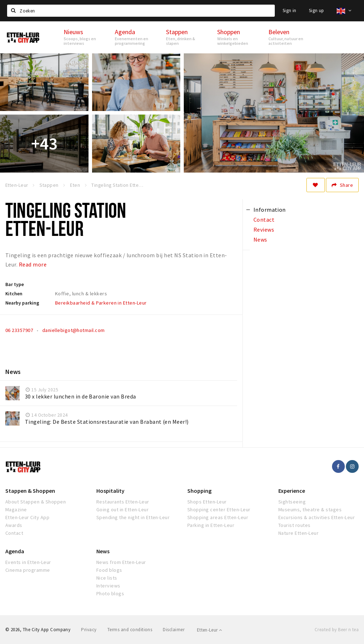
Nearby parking (22, 303)
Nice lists (107, 578)
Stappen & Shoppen (30, 491)
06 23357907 (19, 330)
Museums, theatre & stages (310, 510)
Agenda (15, 551)
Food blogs (109, 570)
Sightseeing (292, 502)
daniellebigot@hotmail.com (74, 330)
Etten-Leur (210, 630)
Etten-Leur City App (27, 517)
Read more (33, 264)
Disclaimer (174, 630)
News (103, 551)
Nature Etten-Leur (298, 533)
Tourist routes (295, 525)
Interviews (108, 586)
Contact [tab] (264, 220)
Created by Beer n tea (337, 630)
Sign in (290, 10)
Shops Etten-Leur (207, 502)
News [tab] (260, 239)
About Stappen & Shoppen (36, 502)
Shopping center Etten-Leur (219, 510)
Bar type (15, 284)
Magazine (16, 510)
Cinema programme (28, 570)
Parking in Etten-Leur (211, 525)
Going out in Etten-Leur (122, 510)
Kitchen (14, 294)
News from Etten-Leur (121, 562)
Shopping (199, 491)
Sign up (317, 10)
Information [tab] (270, 210)
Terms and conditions (130, 630)
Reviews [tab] (264, 229)
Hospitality (110, 491)
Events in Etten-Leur (28, 562)
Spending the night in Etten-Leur (133, 517)
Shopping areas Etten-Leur (218, 517)
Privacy (89, 630)
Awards (14, 525)
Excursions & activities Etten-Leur (317, 517)
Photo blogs (110, 593)
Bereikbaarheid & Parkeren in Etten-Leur (101, 303)
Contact (14, 533)
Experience (292, 491)
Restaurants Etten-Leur (123, 502)
